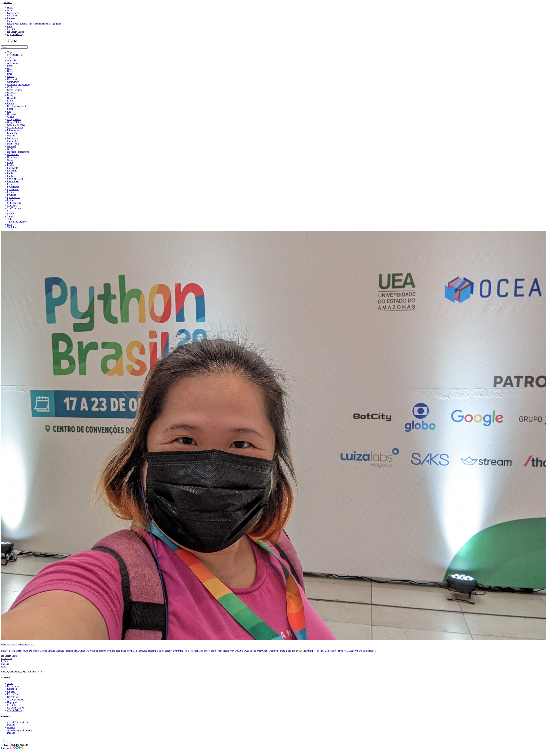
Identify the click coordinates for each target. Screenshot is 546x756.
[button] (9, 38)
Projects (11, 18)
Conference (7, 658)
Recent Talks (26, 24)
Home (10, 8)
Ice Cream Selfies (16, 32)
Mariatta (8, 2)
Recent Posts (13, 24)
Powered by (12, 748)
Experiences (13, 13)
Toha (6, 742)
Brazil (4, 667)
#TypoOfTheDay (15, 34)
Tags (9, 52)
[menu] (14, 3)
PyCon (4, 661)
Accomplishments (42, 24)
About (10, 10)
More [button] (10, 21)
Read (39, 672)
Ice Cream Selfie (9, 656)
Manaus (5, 664)
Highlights (56, 24)
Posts (10, 26)
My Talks (12, 29)
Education (12, 16)
